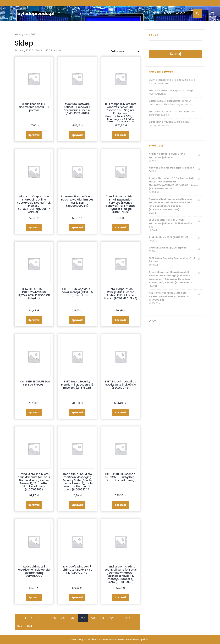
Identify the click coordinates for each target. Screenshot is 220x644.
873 (20, 626)
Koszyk (180, 13)
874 (30, 626)
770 (93, 618)
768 (73, 618)
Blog (167, 13)
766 (53, 618)
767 (63, 618)
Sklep (156, 13)
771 (102, 618)
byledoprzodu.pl (36, 14)
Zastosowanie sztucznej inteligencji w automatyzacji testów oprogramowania (171, 103)
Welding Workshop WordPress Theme (98, 639)
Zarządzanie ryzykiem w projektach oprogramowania (169, 124)
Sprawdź (34, 135)
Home (18, 35)
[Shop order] (125, 51)
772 (111, 618)
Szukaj (154, 35)
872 (128, 618)
